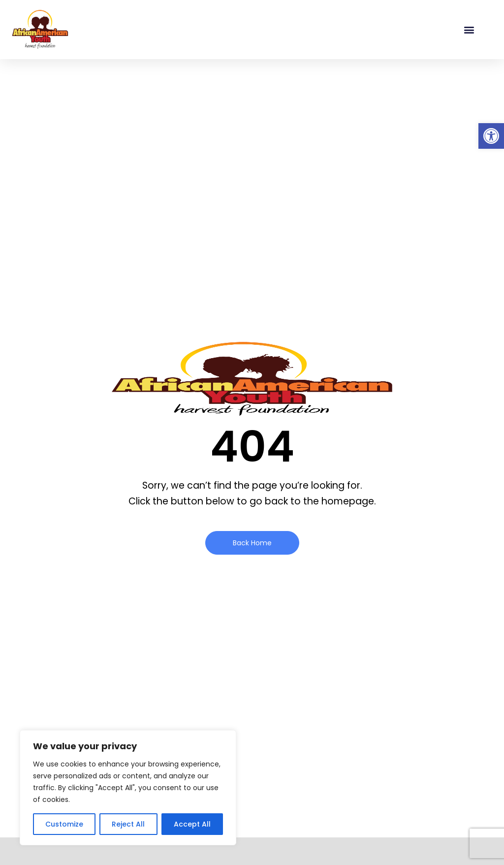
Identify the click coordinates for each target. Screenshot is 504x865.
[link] (491, 136)
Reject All (128, 824)
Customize (64, 824)
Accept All (192, 824)
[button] (469, 30)
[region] (128, 788)
